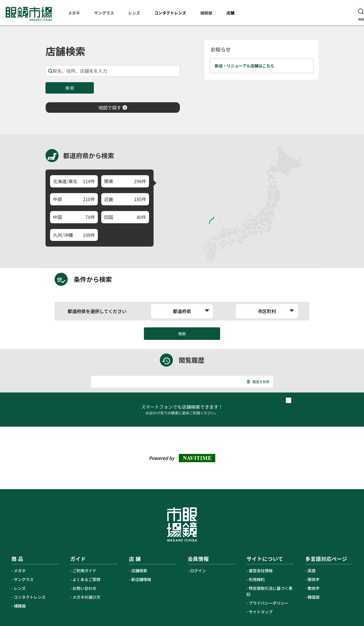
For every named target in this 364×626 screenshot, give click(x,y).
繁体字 (314, 588)
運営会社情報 (261, 571)
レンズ (20, 588)
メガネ (20, 571)
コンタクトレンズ (30, 597)
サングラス (24, 579)
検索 (182, 334)
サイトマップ (261, 612)
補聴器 (20, 606)
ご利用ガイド (84, 571)
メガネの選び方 (86, 597)
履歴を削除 (258, 382)
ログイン (198, 571)
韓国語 (314, 597)
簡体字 (314, 579)
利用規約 (257, 579)
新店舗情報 (141, 579)
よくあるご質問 (86, 579)
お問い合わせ (84, 588)
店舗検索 (139, 571)
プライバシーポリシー (269, 603)
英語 (312, 571)
